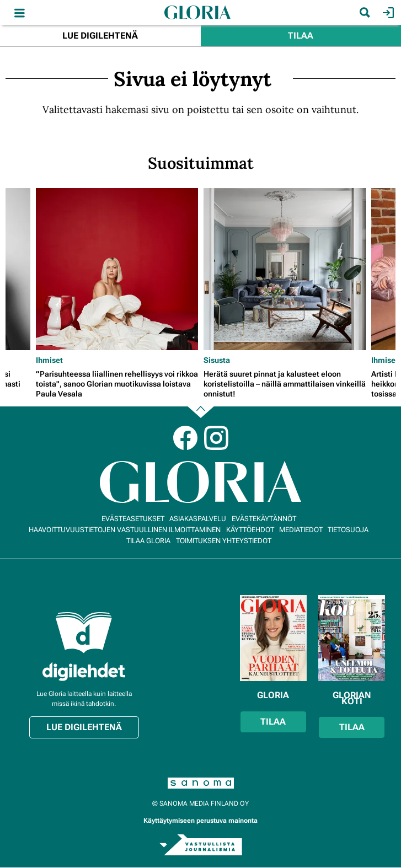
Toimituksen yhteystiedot (224, 541)
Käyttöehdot (250, 530)
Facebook (185, 438)
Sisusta (217, 360)
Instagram (216, 438)
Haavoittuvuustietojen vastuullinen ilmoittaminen (125, 530)
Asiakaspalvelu (198, 519)
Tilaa (301, 36)
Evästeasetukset (133, 519)
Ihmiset (49, 360)
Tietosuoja (348, 530)
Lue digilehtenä (100, 36)
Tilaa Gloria (148, 541)
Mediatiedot (301, 530)
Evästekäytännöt (264, 519)
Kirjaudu (387, 13)
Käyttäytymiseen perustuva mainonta (201, 821)
